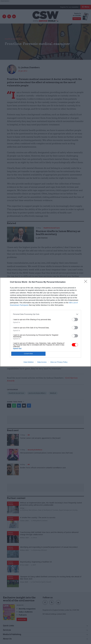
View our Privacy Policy (59, 362)
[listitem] (45, 314)
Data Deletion (29, 362)
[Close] (86, 282)
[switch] (75, 319)
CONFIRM (28, 354)
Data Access (42, 362)
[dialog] (45, 322)
